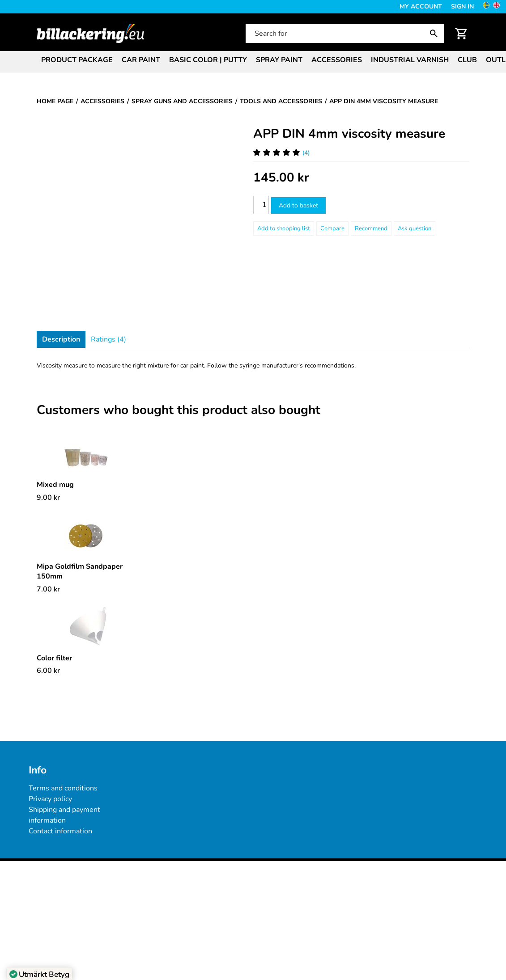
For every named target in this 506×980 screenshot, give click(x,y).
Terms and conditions (63, 788)
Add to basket (298, 205)
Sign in (462, 6)
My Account (421, 6)
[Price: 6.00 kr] (48, 671)
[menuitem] (77, 59)
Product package (77, 60)
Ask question (415, 228)
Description (61, 339)
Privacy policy (50, 799)
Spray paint (279, 60)
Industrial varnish (410, 60)
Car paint (141, 60)
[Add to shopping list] (284, 228)
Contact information (60, 831)
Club (467, 60)
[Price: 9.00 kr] (48, 498)
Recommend (371, 228)
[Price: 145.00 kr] (281, 178)
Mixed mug (55, 485)
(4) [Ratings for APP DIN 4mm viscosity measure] (281, 153)
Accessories (337, 60)
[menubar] (253, 61)
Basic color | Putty (208, 60)
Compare (332, 228)
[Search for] (344, 34)
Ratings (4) (108, 339)
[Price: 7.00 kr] (48, 589)
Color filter (54, 658)
